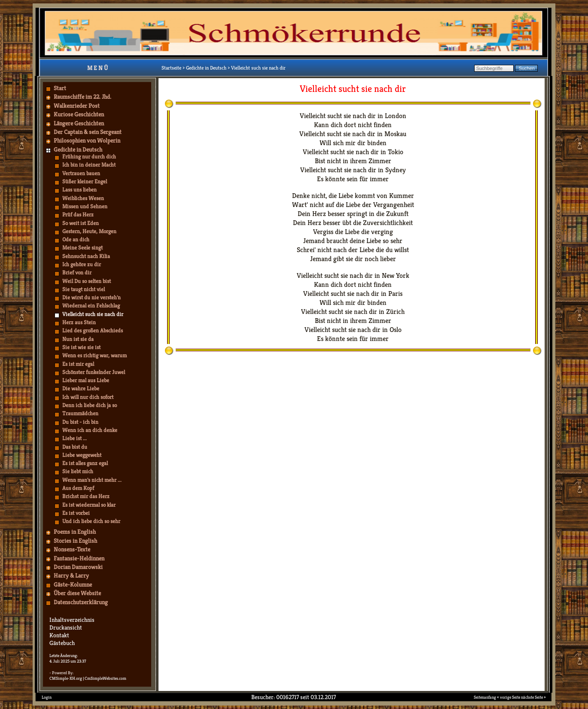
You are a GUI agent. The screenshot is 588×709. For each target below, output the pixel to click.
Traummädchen (80, 413)
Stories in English (75, 541)
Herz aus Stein (79, 322)
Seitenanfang (485, 697)
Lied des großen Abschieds (93, 330)
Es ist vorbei (76, 513)
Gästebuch (62, 643)
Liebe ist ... (75, 438)
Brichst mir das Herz (86, 496)
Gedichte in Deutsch (78, 149)
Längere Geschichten (79, 123)
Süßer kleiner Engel (85, 181)
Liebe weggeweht (82, 455)
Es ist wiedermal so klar (89, 505)
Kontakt (59, 635)
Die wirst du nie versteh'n (91, 297)
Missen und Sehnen (85, 206)
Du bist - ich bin (80, 422)
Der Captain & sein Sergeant (88, 132)
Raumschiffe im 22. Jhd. (82, 97)
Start (60, 88)
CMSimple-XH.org (66, 678)
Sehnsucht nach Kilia (86, 256)
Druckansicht (66, 627)
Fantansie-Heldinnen (79, 558)
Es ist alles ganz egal (85, 463)
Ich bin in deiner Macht (89, 165)
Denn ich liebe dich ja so (90, 405)
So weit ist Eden (81, 223)
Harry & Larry (71, 575)
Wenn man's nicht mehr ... (92, 480)
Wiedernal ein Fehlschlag (91, 306)
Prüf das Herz (78, 215)
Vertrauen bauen (81, 173)
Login (47, 697)
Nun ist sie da (78, 339)
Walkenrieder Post (77, 106)
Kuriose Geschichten (79, 114)
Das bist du (75, 447)
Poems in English (75, 532)
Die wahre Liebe (81, 388)
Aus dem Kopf (78, 488)
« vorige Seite (509, 697)
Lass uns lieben (79, 190)
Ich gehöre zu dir (82, 264)
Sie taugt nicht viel (84, 289)
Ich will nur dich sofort (88, 397)
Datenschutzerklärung (81, 602)
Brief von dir (77, 272)
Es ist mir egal (78, 364)
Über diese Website (77, 593)
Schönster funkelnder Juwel (94, 372)
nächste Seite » (533, 697)
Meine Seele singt (82, 248)
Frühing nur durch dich (89, 157)
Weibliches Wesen (83, 198)
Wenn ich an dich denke (90, 430)
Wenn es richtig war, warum (94, 355)
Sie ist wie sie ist (81, 347)
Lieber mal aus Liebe (86, 380)
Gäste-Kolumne (73, 584)
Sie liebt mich (78, 471)
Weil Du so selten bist (87, 281)
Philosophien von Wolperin (87, 140)
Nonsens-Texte (72, 549)
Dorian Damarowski (78, 567)
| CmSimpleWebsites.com (105, 678)
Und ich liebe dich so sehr (91, 521)
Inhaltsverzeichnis (72, 620)
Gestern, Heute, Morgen (89, 231)
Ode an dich (76, 239)
